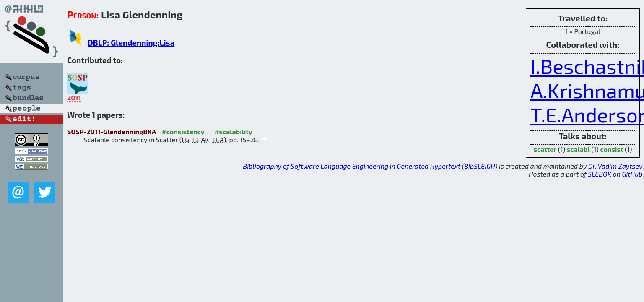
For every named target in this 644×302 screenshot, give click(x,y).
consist (612, 149)
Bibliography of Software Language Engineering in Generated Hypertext (352, 166)
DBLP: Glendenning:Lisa (131, 43)
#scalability (233, 131)
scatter (545, 149)
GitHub (632, 174)
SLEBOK (600, 174)
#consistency (183, 131)
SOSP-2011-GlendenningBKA (112, 131)
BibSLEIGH (479, 166)
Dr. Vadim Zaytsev (615, 166)
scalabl (578, 149)
